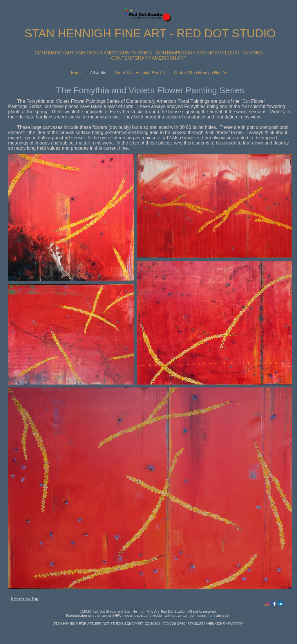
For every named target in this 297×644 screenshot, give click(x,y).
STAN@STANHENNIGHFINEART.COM (215, 624)
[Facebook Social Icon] (274, 603)
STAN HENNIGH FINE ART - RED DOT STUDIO (150, 33)
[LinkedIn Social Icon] (280, 603)
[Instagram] (267, 603)
